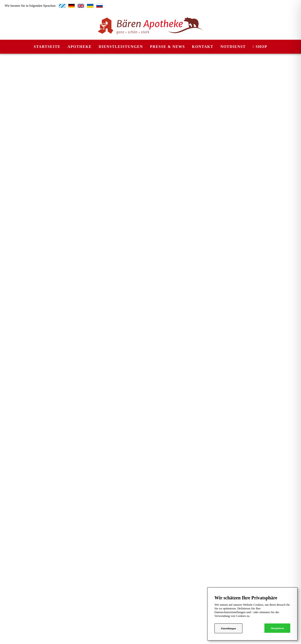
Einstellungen (228, 628)
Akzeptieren (277, 628)
